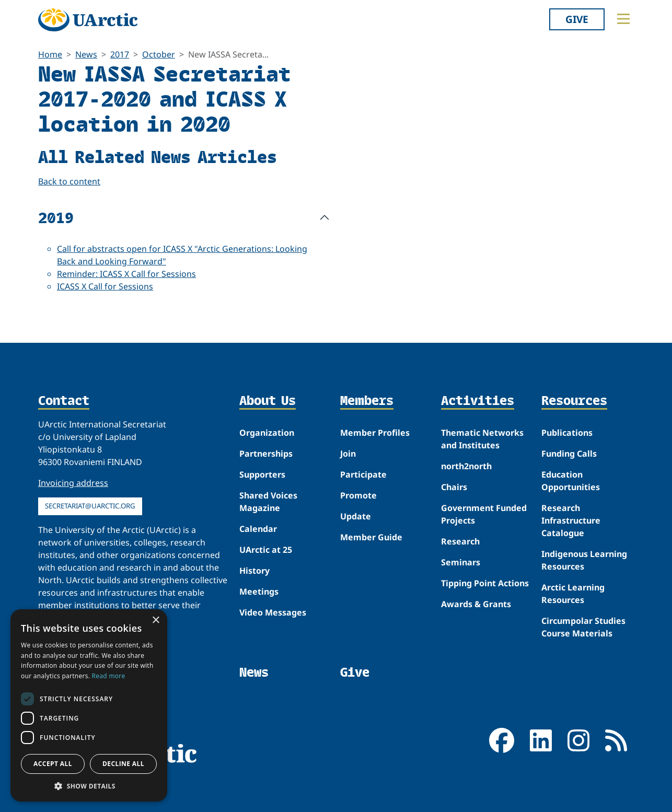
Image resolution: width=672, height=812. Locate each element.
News (86, 54)
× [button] (155, 620)
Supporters (262, 474)
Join (348, 454)
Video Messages (273, 612)
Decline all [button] (123, 764)
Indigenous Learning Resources (584, 560)
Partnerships (266, 454)
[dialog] (89, 705)
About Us (268, 401)
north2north (466, 466)
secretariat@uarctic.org (90, 506)
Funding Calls (569, 454)
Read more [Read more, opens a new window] (109, 676)
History (254, 571)
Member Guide (371, 537)
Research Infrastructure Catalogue (571, 520)
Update (356, 516)
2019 (56, 217)
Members (367, 401)
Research (460, 541)
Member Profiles (375, 433)
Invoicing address (73, 483)
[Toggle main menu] (623, 19)
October (159, 54)
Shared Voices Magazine (268, 502)
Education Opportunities (571, 481)
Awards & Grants (476, 604)
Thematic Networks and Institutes (482, 439)
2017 (120, 54)
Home (50, 54)
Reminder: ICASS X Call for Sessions (126, 274)
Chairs (454, 487)
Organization (267, 433)
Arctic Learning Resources (573, 594)
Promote (358, 495)
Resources (574, 401)
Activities (478, 401)
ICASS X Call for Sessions (105, 286)
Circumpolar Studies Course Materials (583, 627)
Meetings (259, 591)
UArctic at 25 (266, 550)
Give (577, 19)
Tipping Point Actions (485, 583)
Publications (567, 433)
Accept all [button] (53, 764)
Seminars (461, 562)
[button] (89, 786)
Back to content (69, 181)
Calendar (258, 529)
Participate (363, 474)
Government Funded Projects (484, 514)
